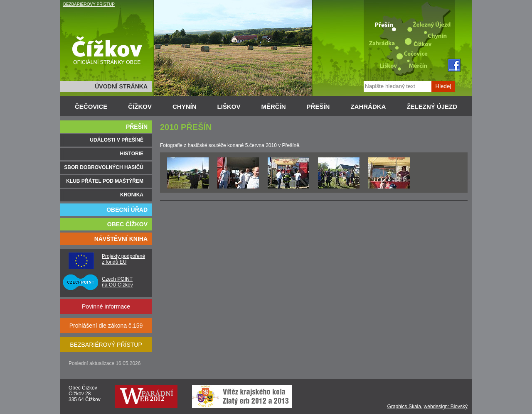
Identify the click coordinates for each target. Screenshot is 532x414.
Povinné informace (106, 306)
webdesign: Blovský (446, 407)
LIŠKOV (229, 107)
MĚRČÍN (273, 107)
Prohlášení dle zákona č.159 (106, 326)
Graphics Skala (404, 407)
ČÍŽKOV (140, 107)
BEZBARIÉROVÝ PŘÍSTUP (89, 4)
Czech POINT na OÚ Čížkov (117, 282)
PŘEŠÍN (318, 107)
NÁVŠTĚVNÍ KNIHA (121, 239)
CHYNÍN (185, 107)
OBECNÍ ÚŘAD (127, 210)
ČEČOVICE (91, 107)
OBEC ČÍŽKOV (127, 224)
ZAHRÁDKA (368, 107)
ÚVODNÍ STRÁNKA (121, 86)
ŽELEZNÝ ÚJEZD (432, 107)
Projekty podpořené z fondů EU (123, 259)
